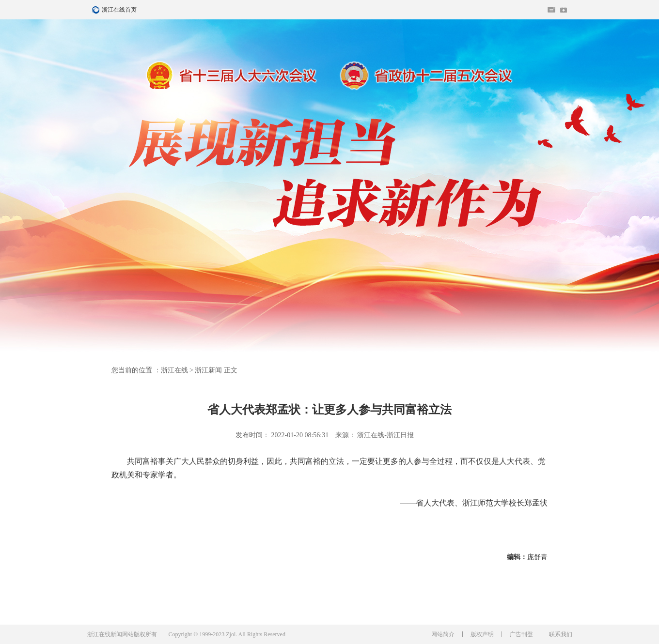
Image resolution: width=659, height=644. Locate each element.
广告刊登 (521, 634)
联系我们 (561, 634)
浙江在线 (174, 370)
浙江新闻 (208, 370)
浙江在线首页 (97, 10)
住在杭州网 (551, 10)
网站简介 (443, 634)
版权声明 (482, 634)
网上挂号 (564, 10)
